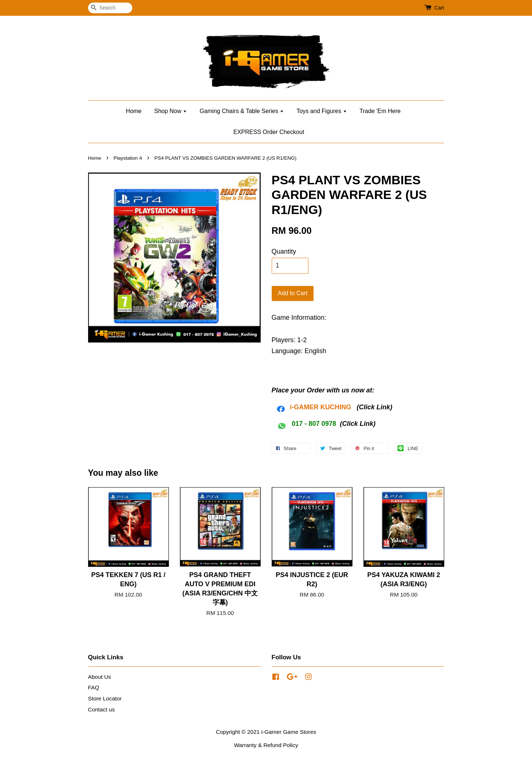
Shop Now (171, 111)
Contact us (102, 709)
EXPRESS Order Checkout (269, 132)
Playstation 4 (128, 158)
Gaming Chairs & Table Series (242, 111)
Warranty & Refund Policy (266, 745)
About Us (100, 677)
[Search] (110, 8)
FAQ (94, 687)
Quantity (284, 251)
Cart (439, 8)
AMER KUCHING (325, 407)
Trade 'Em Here (380, 111)
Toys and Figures (322, 111)
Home (134, 111)
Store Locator (105, 698)
